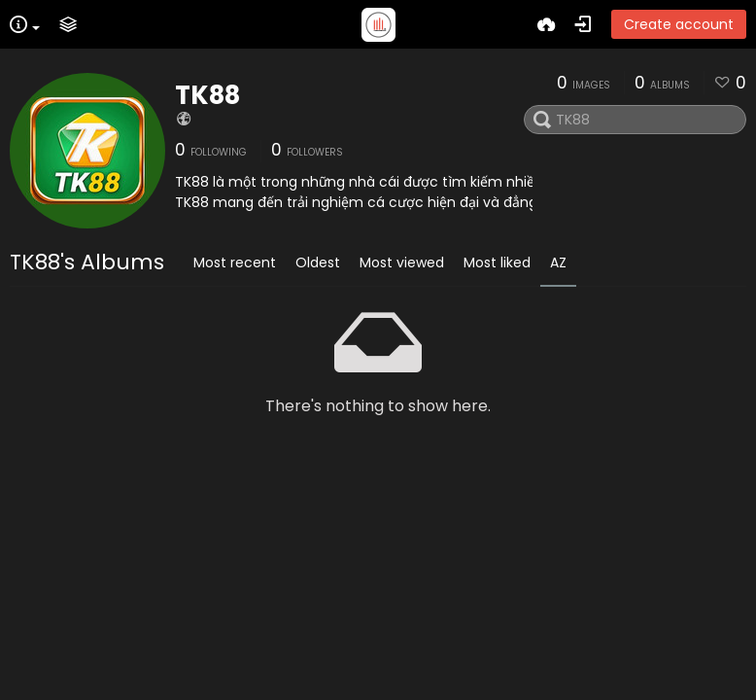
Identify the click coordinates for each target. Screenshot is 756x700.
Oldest (318, 262)
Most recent (235, 262)
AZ (558, 262)
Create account (679, 24)
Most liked (497, 262)
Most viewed (402, 262)
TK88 (207, 95)
